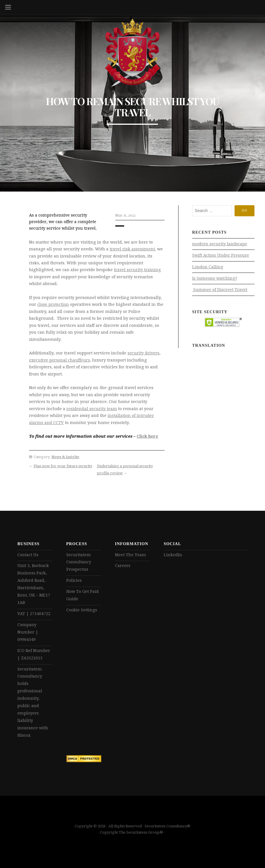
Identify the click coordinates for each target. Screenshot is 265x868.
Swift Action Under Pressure (221, 255)
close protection (53, 304)
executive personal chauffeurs (59, 360)
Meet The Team (131, 555)
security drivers (143, 353)
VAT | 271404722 (34, 614)
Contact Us (28, 555)
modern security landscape (220, 244)
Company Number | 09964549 (28, 632)
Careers (123, 566)
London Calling (208, 267)
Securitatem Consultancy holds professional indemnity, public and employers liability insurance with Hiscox (33, 702)
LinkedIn (173, 555)
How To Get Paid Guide (83, 595)
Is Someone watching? (215, 278)
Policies (74, 580)
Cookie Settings (82, 610)
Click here (147, 436)
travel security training (137, 270)
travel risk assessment (132, 249)
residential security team (92, 409)
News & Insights (65, 457)
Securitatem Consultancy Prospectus (79, 562)
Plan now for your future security (63, 466)
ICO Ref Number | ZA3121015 (34, 654)
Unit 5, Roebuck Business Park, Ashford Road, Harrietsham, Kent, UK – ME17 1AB (34, 584)
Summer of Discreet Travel (220, 290)
